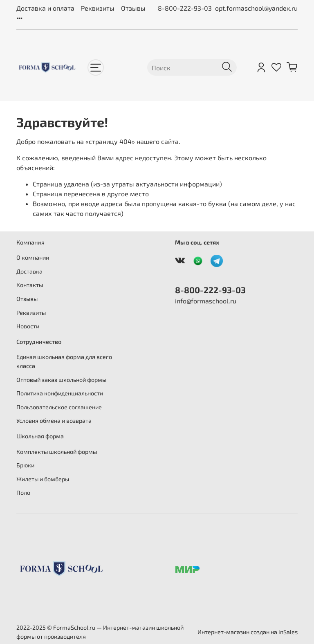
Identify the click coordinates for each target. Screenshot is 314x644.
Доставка (29, 271)
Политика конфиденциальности (60, 393)
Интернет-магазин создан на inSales (248, 632)
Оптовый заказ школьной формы (61, 380)
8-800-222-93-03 (185, 8)
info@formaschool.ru (206, 301)
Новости (28, 326)
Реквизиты (98, 8)
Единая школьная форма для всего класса (64, 361)
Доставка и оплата (45, 8)
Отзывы (133, 8)
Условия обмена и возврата (54, 421)
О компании (33, 257)
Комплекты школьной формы (57, 452)
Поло (23, 493)
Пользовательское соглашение (59, 407)
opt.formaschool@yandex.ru (256, 8)
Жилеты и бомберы (43, 479)
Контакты (30, 285)
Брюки (25, 465)
